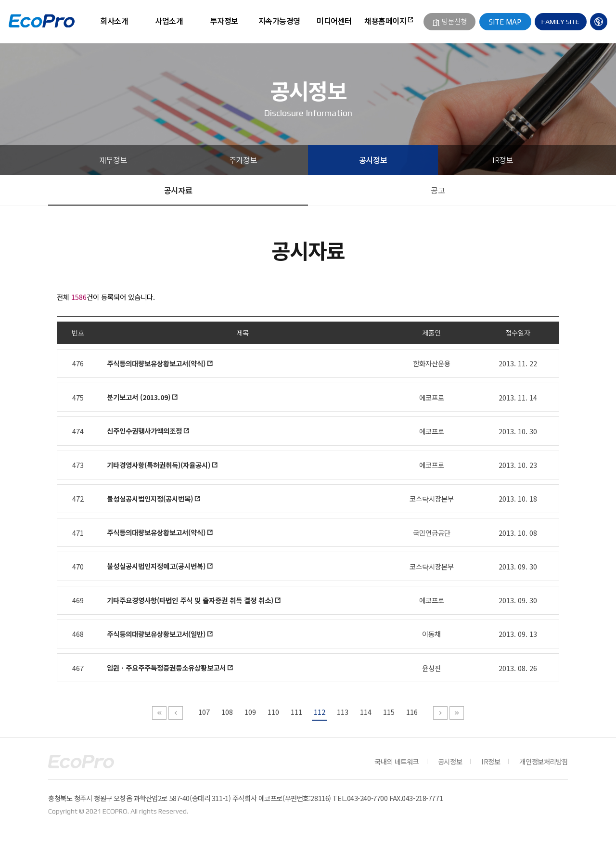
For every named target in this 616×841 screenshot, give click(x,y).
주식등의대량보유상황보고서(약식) (156, 363)
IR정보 (503, 160)
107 (204, 712)
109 (250, 712)
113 (343, 712)
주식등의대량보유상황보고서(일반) (156, 634)
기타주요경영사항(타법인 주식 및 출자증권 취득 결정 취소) (190, 600)
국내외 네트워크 (397, 761)
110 (273, 712)
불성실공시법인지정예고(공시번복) (156, 566)
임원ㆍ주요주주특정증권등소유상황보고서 (166, 667)
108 (227, 712)
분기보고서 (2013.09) (139, 397)
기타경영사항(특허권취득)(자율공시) (159, 465)
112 (320, 712)
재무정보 (113, 160)
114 (366, 712)
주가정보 (243, 160)
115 (389, 712)
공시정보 (373, 160)
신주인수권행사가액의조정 (144, 431)
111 (296, 712)
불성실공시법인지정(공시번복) (150, 498)
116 (412, 712)
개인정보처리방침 (544, 761)
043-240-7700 (367, 798)
